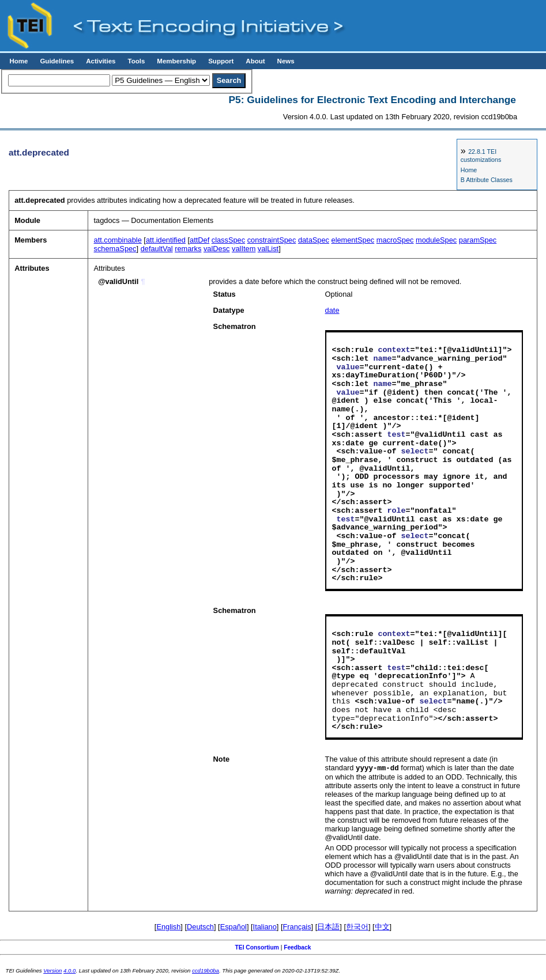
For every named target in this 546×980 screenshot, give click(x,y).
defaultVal (157, 249)
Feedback (297, 948)
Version (52, 971)
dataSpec (314, 240)
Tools (136, 61)
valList (268, 249)
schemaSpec (115, 249)
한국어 (357, 927)
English (168, 927)
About (255, 61)
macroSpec (395, 240)
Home (18, 61)
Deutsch (200, 927)
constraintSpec (272, 240)
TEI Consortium (257, 948)
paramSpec (478, 240)
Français (297, 927)
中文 (382, 927)
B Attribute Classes (487, 180)
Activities (101, 61)
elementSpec (353, 240)
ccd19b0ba (206, 971)
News (286, 61)
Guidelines (57, 61)
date (332, 310)
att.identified (166, 240)
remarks (188, 249)
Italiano (265, 927)
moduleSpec (436, 240)
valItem (244, 249)
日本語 (328, 927)
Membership (176, 61)
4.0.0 (69, 971)
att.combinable (118, 240)
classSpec (228, 240)
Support (221, 61)
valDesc (217, 249)
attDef (199, 240)
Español (234, 927)
